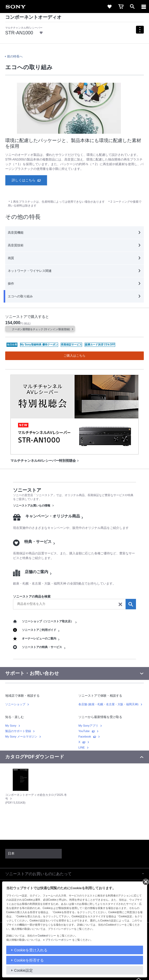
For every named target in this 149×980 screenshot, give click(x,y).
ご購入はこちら (74, 356)
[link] (16, 7)
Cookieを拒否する (29, 960)
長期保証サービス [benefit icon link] (71, 345)
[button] (74, 874)
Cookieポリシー (47, 936)
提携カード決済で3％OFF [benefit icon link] (100, 345)
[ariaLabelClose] (144, 7)
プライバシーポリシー (58, 940)
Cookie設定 (23, 970)
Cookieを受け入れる (31, 950)
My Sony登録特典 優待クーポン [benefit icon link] (39, 345)
